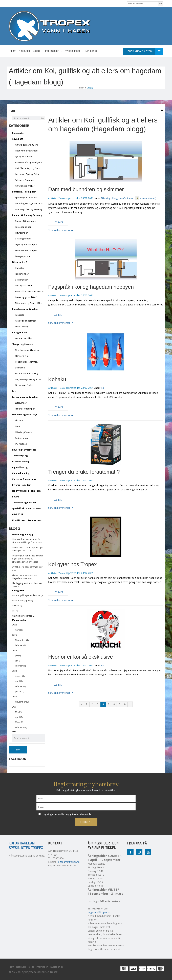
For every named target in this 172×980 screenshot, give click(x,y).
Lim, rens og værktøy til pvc (28, 379)
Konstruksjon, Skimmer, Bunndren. (26, 365)
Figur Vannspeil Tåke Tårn (26, 491)
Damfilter (20, 268)
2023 (14, 671)
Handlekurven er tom (144, 51)
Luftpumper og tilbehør (25, 397)
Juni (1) (18, 661)
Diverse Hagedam (22, 485)
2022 (14, 697)
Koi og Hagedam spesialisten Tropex (26, 846)
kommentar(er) (146, 198)
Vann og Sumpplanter (26, 321)
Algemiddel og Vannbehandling (21, 470)
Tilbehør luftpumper (25, 409)
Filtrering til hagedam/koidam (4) (28, 595)
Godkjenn (86, 822)
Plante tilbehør (22, 327)
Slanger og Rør (22, 356)
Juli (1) (18, 656)
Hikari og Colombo (24, 432)
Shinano (19, 420)
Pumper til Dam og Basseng (27, 215)
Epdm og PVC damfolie (26, 198)
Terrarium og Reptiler (24, 503)
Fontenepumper (23, 227)
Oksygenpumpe (23, 256)
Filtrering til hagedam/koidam (117, 198)
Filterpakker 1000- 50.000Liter (29, 291)
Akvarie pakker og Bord (27, 145)
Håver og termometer (24, 450)
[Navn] (86, 798)
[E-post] (86, 807)
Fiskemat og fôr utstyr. (25, 415)
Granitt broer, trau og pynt (27, 520)
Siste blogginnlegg (23, 535)
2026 (14, 625)
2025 (14, 635)
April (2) (19, 717)
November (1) (22, 640)
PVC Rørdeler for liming (26, 374)
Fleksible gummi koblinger (28, 350)
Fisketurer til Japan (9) (22, 601)
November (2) (22, 702)
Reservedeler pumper (26, 250)
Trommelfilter (22, 274)
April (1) (19, 630)
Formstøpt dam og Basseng (28, 209)
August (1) (20, 676)
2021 (14, 707)
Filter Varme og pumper (27, 151)
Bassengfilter (21, 280)
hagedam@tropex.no (99, 912)
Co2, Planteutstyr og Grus (27, 168)
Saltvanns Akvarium (24, 180)
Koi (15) (16, 611)
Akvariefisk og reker (25, 186)
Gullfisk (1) (17, 606)
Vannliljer (20, 315)
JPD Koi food (21, 444)
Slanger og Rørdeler (23, 344)
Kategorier (18, 591)
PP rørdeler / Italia (24, 385)
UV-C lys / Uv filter (24, 286)
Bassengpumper (23, 239)
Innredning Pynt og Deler (27, 174)
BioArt (16, 497)
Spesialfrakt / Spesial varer (27, 508)
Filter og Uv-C (19, 262)
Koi (103, 388)
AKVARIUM (18, 139)
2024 (14, 651)
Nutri (17, 426)
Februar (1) (20, 645)
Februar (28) (21, 727)
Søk (161, 4)
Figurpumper (21, 233)
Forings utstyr (22, 438)
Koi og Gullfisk (20, 333)
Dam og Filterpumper (26, 221)
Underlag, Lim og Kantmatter (29, 203)
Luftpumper (21, 403)
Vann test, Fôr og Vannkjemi (28, 162)
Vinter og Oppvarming (24, 479)
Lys (14, 391)
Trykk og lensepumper (26, 245)
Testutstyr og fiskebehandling (21, 459)
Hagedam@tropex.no (68, 862)
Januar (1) (20, 692)
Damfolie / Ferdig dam (24, 192)
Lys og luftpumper (24, 157)
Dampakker (18, 133)
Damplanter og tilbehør (25, 309)
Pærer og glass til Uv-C (26, 297)
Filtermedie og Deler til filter (29, 303)
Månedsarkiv (19, 620)
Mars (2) (19, 722)
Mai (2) (18, 712)
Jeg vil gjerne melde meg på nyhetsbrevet (75, 814)
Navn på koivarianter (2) (24, 616)
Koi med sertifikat (24, 338)
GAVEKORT (18, 514)
